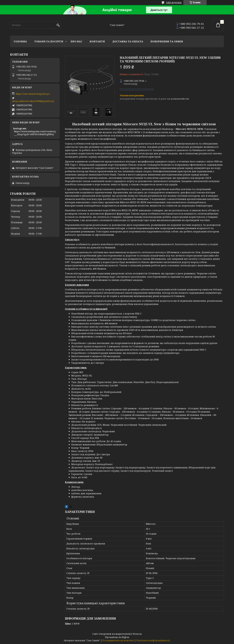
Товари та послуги (49, 41)
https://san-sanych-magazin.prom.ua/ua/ (34, 94)
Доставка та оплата (128, 41)
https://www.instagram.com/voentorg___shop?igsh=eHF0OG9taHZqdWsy (35, 133)
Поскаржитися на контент (118, 640)
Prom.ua (137, 634)
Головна (20, 41)
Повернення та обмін (167, 41)
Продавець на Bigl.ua (117, 637)
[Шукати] (58, 25)
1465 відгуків (174, 2)
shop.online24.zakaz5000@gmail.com (33, 101)
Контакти (97, 41)
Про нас (76, 41)
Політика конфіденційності (153, 640)
